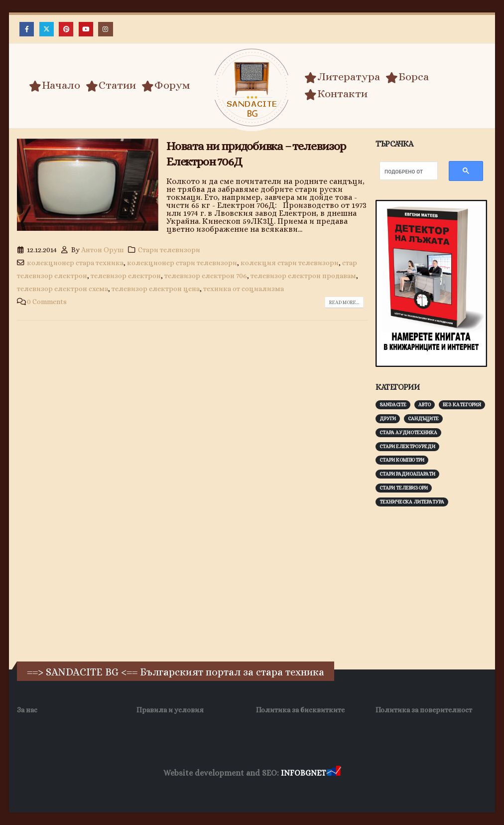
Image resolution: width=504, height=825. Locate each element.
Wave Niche (155, 790)
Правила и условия (170, 710)
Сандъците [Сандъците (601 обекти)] (423, 418)
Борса (407, 77)
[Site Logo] (252, 87)
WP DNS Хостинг (206, 790)
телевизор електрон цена (156, 289)
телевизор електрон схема (63, 289)
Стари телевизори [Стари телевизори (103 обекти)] (404, 488)
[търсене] (404, 172)
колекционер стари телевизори (182, 263)
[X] (47, 29)
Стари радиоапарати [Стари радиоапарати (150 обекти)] (407, 474)
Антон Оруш (103, 250)
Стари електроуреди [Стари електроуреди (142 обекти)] (407, 446)
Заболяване (111, 790)
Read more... (344, 302)
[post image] (88, 185)
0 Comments (47, 302)
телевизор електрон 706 (206, 276)
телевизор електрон (126, 276)
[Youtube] (86, 29)
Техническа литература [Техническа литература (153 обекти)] (412, 502)
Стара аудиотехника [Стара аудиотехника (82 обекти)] (408, 432)
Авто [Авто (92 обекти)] (425, 405)
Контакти (336, 94)
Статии (111, 85)
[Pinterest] (66, 29)
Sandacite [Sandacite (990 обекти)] (393, 405)
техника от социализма (244, 289)
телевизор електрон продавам (303, 276)
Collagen (394, 790)
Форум (166, 85)
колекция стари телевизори (290, 263)
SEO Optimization (267, 790)
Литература (342, 77)
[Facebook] (27, 29)
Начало (55, 85)
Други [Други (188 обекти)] (388, 418)
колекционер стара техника (75, 263)
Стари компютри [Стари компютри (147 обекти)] (402, 460)
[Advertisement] (440, 583)
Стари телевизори (169, 250)
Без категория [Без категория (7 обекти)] (462, 405)
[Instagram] (105, 29)
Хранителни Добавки (337, 790)
